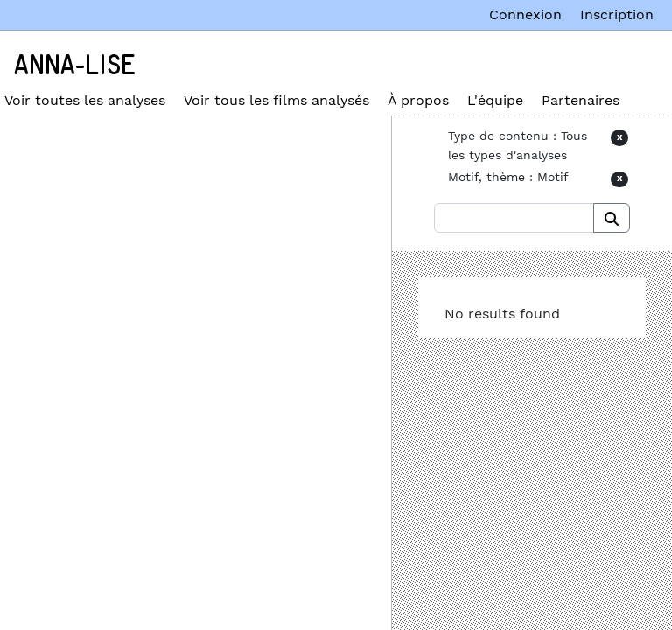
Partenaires (581, 100)
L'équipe (495, 100)
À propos (418, 100)
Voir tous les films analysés (276, 100)
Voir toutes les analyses (85, 100)
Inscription (617, 14)
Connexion (525, 14)
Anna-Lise (75, 66)
